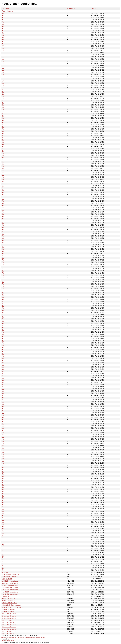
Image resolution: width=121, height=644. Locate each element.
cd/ (3, 461)
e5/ (3, 513)
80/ (3, 293)
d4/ (3, 476)
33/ (3, 125)
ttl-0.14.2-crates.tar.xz (9, 618)
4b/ (3, 177)
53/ (3, 194)
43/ (3, 159)
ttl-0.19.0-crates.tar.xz (9, 633)
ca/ (3, 454)
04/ (3, 22)
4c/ (3, 179)
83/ (3, 299)
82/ (3, 297)
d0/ (3, 467)
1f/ (3, 81)
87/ (3, 308)
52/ (3, 192)
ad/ (3, 391)
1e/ (3, 79)
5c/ (3, 214)
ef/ (3, 535)
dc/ (3, 494)
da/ (3, 489)
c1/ (3, 435)
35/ (3, 129)
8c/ (3, 319)
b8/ (3, 415)
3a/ (3, 140)
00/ (3, 13)
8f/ (3, 326)
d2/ (3, 472)
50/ (3, 188)
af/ (3, 395)
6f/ (3, 256)
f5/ (3, 548)
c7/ (3, 448)
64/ (3, 232)
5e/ (3, 218)
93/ (3, 334)
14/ (3, 57)
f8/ (3, 555)
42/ (3, 157)
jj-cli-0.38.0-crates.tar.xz (10, 590)
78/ (3, 275)
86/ (3, 306)
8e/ (3, 323)
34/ (3, 127)
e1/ (3, 505)
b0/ (3, 398)
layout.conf (5, 596)
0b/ (3, 37)
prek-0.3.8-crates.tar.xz (10, 601)
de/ (3, 498)
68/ (3, 240)
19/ (3, 68)
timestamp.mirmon (8, 612)
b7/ (3, 413)
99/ (3, 347)
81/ (3, 295)
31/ (3, 120)
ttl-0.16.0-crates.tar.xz (9, 625)
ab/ (3, 387)
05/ (3, 24)
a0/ (3, 363)
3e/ (3, 149)
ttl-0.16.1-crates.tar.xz (9, 627)
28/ (3, 101)
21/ (3, 85)
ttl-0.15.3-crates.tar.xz (9, 622)
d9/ (3, 487)
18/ (3, 66)
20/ (3, 83)
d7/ (3, 483)
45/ (3, 164)
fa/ (3, 559)
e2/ (3, 507)
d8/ (3, 485)
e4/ (3, 511)
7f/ (3, 291)
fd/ (3, 566)
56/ (3, 201)
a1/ (3, 365)
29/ (3, 103)
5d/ (3, 216)
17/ (3, 63)
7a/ (3, 280)
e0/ (3, 502)
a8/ (3, 380)
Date (93, 9)
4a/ (3, 175)
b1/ (3, 400)
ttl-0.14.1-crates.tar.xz (9, 616)
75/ (3, 269)
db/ (3, 491)
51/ (3, 190)
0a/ (3, 35)
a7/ (3, 378)
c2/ (3, 437)
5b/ (3, 212)
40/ (3, 153)
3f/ (3, 151)
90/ (3, 328)
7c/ (3, 284)
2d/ (3, 111)
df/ (3, 500)
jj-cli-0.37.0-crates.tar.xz (10, 588)
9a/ (3, 350)
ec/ (3, 529)
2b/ (3, 107)
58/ (3, 205)
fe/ (3, 568)
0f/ (3, 46)
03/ (3, 20)
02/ (3, 18)
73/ (3, 264)
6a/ (3, 245)
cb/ (3, 457)
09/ (3, 33)
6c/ (3, 249)
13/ (3, 55)
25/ (3, 94)
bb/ (3, 422)
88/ (3, 310)
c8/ (3, 450)
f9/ (3, 557)
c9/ (3, 452)
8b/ (3, 317)
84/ (3, 302)
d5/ (3, 478)
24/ (3, 92)
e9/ (3, 522)
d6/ (3, 481)
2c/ (3, 109)
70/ (3, 258)
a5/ (3, 374)
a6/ (3, 376)
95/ (3, 339)
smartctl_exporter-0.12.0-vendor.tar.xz (15, 607)
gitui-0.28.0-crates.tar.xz (10, 581)
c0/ (3, 433)
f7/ (3, 553)
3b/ (3, 142)
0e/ (3, 44)
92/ (3, 332)
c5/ (3, 443)
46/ (3, 166)
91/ (3, 330)
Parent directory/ (7, 11)
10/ (3, 48)
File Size (70, 9)
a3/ (3, 369)
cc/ (3, 459)
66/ (3, 236)
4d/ (3, 181)
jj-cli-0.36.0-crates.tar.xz (10, 585)
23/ (3, 90)
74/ (3, 267)
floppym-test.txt (7, 579)
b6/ (3, 411)
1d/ (3, 77)
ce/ (3, 463)
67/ (3, 238)
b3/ (3, 404)
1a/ (3, 70)
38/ (3, 135)
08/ (3, 31)
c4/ (3, 441)
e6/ (3, 515)
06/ (3, 26)
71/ (3, 260)
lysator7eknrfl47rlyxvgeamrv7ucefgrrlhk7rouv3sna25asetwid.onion (23, 637)
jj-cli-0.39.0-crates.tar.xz (10, 592)
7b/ (3, 282)
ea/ (3, 524)
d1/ (3, 470)
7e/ (3, 288)
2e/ (3, 114)
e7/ (3, 518)
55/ (3, 199)
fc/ (3, 564)
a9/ (3, 382)
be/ (3, 428)
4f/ (3, 186)
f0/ (3, 537)
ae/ (3, 393)
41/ (3, 155)
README (5, 572)
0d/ (3, 42)
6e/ (3, 253)
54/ (3, 197)
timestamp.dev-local (9, 609)
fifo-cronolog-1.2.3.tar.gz (10, 577)
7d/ (3, 286)
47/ (3, 168)
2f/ (3, 116)
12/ (3, 53)
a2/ (3, 367)
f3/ (3, 544)
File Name (5, 9)
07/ (3, 28)
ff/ (2, 570)
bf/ (3, 430)
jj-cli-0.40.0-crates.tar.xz (10, 594)
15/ (3, 59)
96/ (3, 341)
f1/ (3, 540)
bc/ (3, 424)
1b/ (3, 72)
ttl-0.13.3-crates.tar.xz (9, 614)
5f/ (3, 221)
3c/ (3, 144)
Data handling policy (8, 641)
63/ (3, 229)
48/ (3, 170)
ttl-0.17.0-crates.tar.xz (9, 629)
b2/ (3, 402)
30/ (3, 118)
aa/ (3, 384)
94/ (3, 336)
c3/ (3, 439)
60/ (3, 223)
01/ (3, 15)
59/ (3, 208)
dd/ (3, 496)
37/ (3, 133)
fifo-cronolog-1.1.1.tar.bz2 (10, 574)
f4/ (3, 546)
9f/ (3, 360)
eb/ (3, 526)
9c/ (3, 354)
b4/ (3, 406)
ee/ (3, 533)
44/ (3, 162)
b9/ (3, 417)
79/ (3, 278)
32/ (3, 122)
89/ (3, 312)
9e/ (3, 358)
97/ (3, 343)
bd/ (3, 426)
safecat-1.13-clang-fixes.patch (12, 605)
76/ (3, 271)
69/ (3, 243)
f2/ (3, 542)
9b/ (3, 352)
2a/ (3, 105)
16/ (3, 61)
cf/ (3, 465)
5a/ (3, 210)
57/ (3, 203)
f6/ (3, 550)
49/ (3, 173)
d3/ (3, 474)
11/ (3, 50)
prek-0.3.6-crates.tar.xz (10, 598)
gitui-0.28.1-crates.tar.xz (10, 583)
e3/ (3, 509)
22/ (3, 87)
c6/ (3, 446)
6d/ (3, 251)
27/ (3, 98)
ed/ (3, 531)
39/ (3, 138)
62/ (3, 227)
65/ (3, 234)
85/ (3, 304)
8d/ (3, 321)
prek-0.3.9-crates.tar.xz (10, 603)
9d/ (3, 356)
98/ (3, 345)
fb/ (3, 561)
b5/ (3, 409)
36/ (3, 131)
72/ (3, 262)
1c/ (3, 74)
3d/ (3, 146)
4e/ (3, 184)
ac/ (3, 389)
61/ (3, 225)
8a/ (3, 315)
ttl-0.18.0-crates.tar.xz (9, 631)
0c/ (3, 39)
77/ (3, 273)
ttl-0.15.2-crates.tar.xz (9, 620)
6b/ (3, 247)
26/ (3, 96)
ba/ (3, 419)
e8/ (3, 520)
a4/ (3, 371)
